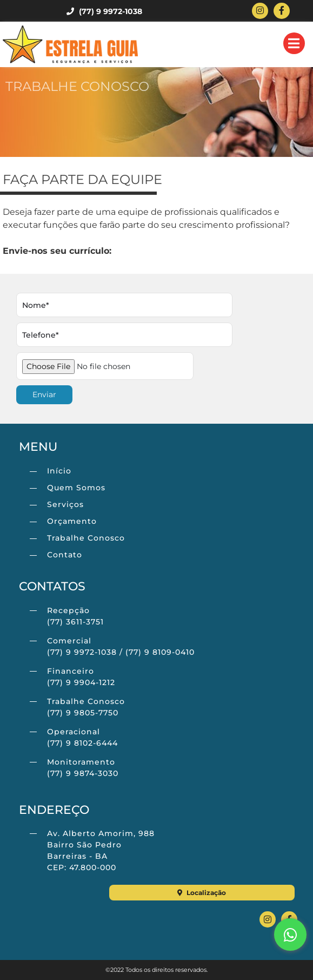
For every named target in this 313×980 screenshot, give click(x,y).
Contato (65, 555)
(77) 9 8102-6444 (82, 743)
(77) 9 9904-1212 (81, 682)
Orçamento (72, 521)
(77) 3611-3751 (75, 622)
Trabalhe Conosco (86, 538)
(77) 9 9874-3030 (83, 773)
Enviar (44, 394)
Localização (202, 893)
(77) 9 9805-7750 (83, 713)
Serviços (65, 504)
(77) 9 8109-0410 (160, 652)
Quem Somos (76, 488)
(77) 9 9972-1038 (104, 11)
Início (59, 471)
